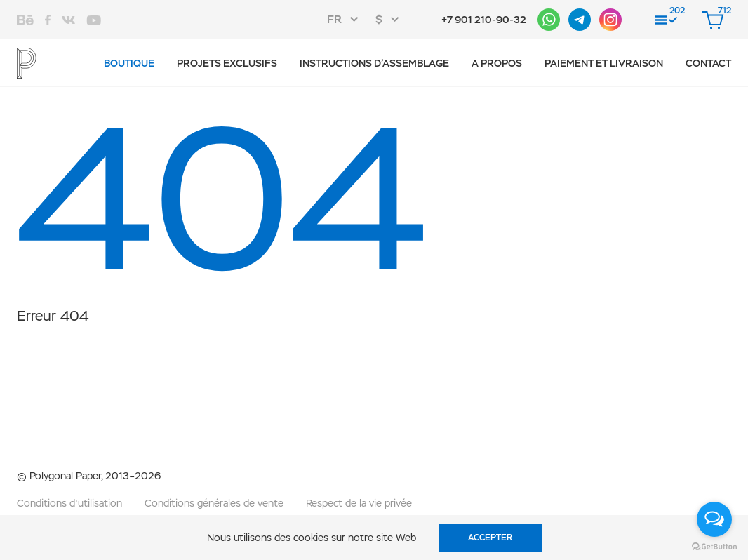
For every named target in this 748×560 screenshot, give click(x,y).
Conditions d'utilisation (69, 503)
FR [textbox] (334, 19)
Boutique (129, 63)
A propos (497, 63)
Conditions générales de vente (214, 503)
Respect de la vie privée (359, 503)
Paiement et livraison (604, 63)
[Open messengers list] (714, 519)
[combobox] (347, 20)
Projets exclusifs (227, 63)
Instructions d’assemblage (374, 63)
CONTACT (708, 63)
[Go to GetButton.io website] (714, 546)
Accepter (490, 538)
